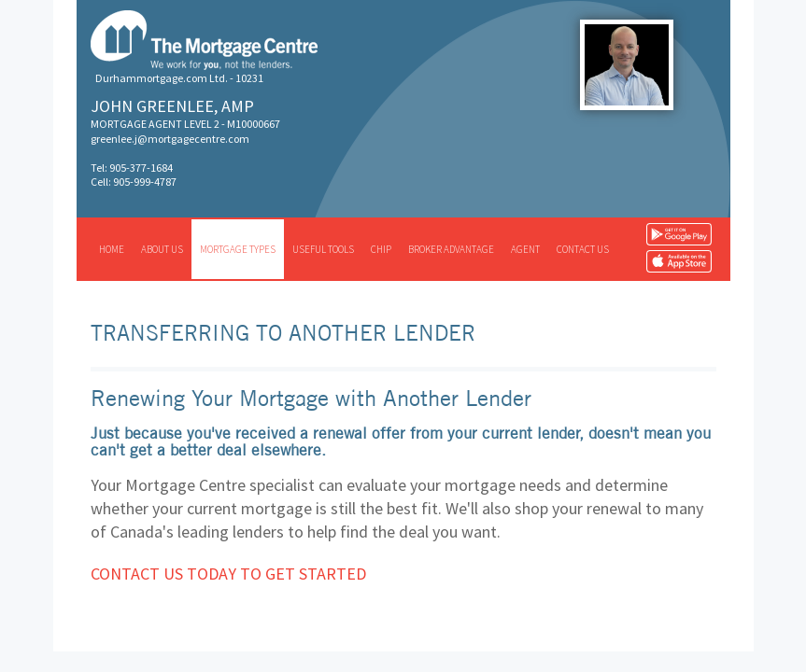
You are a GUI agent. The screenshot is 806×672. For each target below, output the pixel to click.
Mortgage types (238, 249)
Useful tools (323, 249)
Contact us (583, 249)
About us (162, 249)
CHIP (381, 249)
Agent (525, 249)
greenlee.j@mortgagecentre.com (170, 139)
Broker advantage (451, 249)
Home (112, 249)
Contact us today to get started (228, 574)
